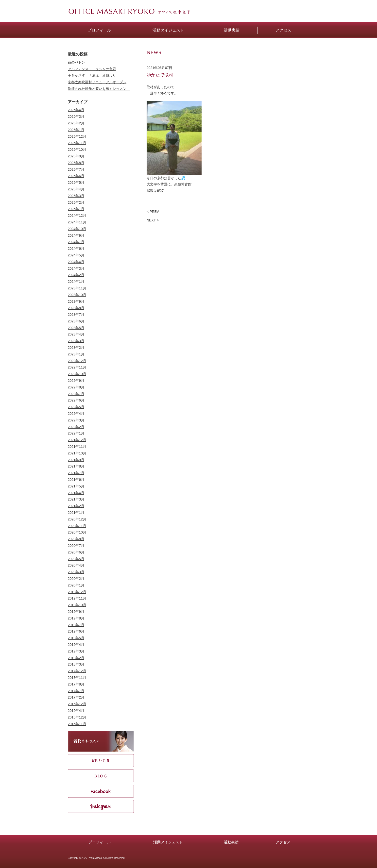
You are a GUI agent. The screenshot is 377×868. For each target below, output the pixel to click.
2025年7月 (76, 169)
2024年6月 (76, 249)
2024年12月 (77, 216)
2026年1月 (76, 130)
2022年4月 (76, 414)
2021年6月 (76, 480)
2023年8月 (76, 308)
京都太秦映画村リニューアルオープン (97, 82)
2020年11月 (77, 526)
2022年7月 (76, 394)
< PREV (153, 212)
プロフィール (100, 842)
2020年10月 (77, 532)
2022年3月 (76, 420)
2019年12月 (77, 592)
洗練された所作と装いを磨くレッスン (99, 89)
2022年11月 (77, 367)
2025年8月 (76, 163)
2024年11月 (77, 222)
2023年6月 (76, 321)
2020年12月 (77, 519)
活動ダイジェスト (168, 842)
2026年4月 (76, 110)
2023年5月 (76, 328)
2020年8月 (76, 539)
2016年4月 (76, 711)
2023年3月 (76, 341)
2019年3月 (76, 651)
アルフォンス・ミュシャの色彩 (92, 69)
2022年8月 (76, 387)
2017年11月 (77, 678)
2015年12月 (77, 717)
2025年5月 (76, 183)
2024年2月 (76, 275)
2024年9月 (76, 235)
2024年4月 (76, 262)
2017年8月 (76, 684)
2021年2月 (76, 506)
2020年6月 (76, 552)
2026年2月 (76, 123)
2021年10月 (77, 453)
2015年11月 (77, 724)
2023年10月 (77, 295)
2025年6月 (76, 176)
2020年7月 (76, 546)
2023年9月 (76, 301)
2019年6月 (76, 631)
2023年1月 (76, 354)
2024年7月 (76, 242)
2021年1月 (76, 513)
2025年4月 (76, 189)
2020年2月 (76, 579)
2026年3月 (76, 117)
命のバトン (76, 62)
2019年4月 (76, 645)
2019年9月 (76, 612)
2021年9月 (76, 460)
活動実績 (231, 842)
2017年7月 (76, 691)
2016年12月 (77, 704)
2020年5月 (76, 559)
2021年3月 (76, 499)
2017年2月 (76, 697)
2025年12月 (77, 136)
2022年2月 (76, 427)
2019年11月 (77, 598)
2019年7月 (76, 625)
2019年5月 (76, 638)
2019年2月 (76, 658)
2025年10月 (77, 150)
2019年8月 (76, 618)
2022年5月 (76, 407)
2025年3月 (76, 196)
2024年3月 (76, 268)
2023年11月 (77, 288)
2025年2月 (76, 202)
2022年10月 (77, 374)
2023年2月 (76, 348)
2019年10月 (77, 605)
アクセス (283, 842)
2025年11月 (77, 143)
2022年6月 (76, 400)
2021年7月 (76, 473)
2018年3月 (76, 664)
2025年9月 (76, 156)
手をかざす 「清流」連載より (92, 75)
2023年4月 (76, 334)
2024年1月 (76, 282)
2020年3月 (76, 572)
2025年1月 (76, 209)
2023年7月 (76, 315)
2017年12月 (77, 671)
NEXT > (153, 220)
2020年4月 (76, 565)
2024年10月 (77, 229)
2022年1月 (76, 433)
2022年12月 (77, 361)
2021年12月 (77, 440)
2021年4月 (76, 493)
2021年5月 (76, 486)
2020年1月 (76, 585)
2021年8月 (76, 466)
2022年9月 (76, 381)
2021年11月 (77, 447)
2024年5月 (76, 255)
